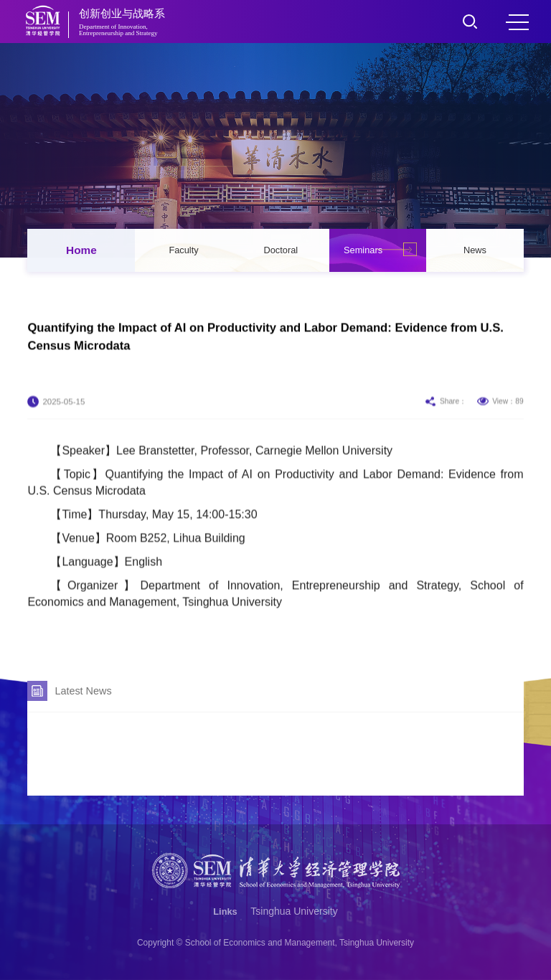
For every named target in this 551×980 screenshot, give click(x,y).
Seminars (363, 250)
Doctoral (281, 250)
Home (81, 250)
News (475, 250)
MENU (517, 22)
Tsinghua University (294, 911)
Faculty (183, 250)
